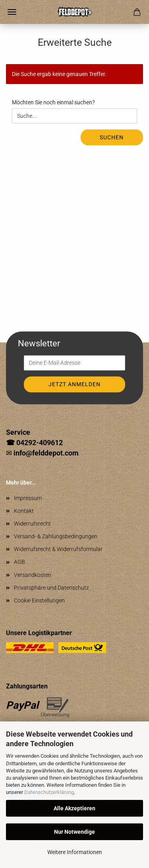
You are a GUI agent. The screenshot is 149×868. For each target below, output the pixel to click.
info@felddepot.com (46, 453)
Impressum (28, 498)
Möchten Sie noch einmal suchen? (53, 102)
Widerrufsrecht (32, 524)
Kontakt (24, 511)
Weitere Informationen (75, 852)
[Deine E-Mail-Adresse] (74, 363)
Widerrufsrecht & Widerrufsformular (58, 549)
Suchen (112, 137)
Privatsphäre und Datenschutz (51, 588)
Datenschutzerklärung (49, 792)
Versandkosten (33, 575)
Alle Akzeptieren (74, 808)
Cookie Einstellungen (39, 600)
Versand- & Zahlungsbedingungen (56, 536)
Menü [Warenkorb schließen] (12, 12)
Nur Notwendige (74, 832)
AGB (19, 562)
